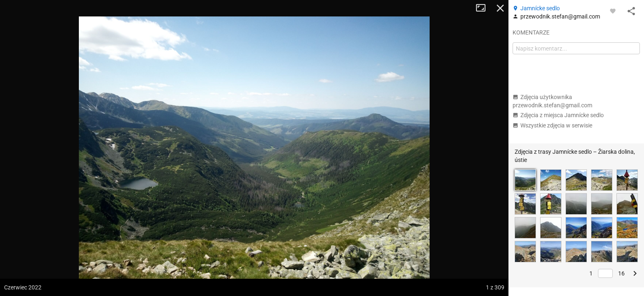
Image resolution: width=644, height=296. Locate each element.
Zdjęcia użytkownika (552, 101)
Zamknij (500, 8)
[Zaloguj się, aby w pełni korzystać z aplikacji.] (613, 11)
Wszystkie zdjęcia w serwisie (552, 125)
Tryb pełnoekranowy (484, 8)
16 (621, 273)
